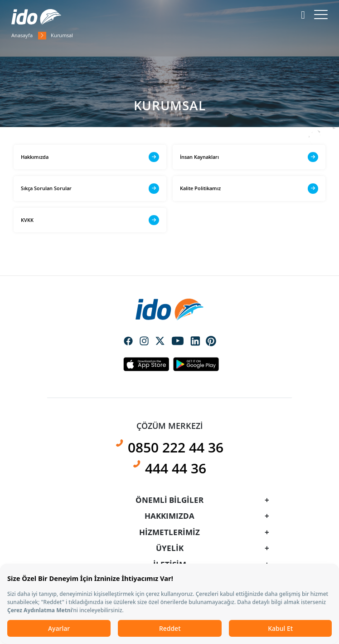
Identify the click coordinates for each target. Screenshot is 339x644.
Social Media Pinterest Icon (211, 341)
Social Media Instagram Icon (144, 342)
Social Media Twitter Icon (160, 342)
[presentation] (169, 302)
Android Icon (194, 364)
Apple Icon (146, 364)
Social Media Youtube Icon (178, 342)
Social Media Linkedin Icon (195, 342)
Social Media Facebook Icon (128, 342)
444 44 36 (176, 468)
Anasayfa (22, 35)
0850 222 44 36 (176, 447)
